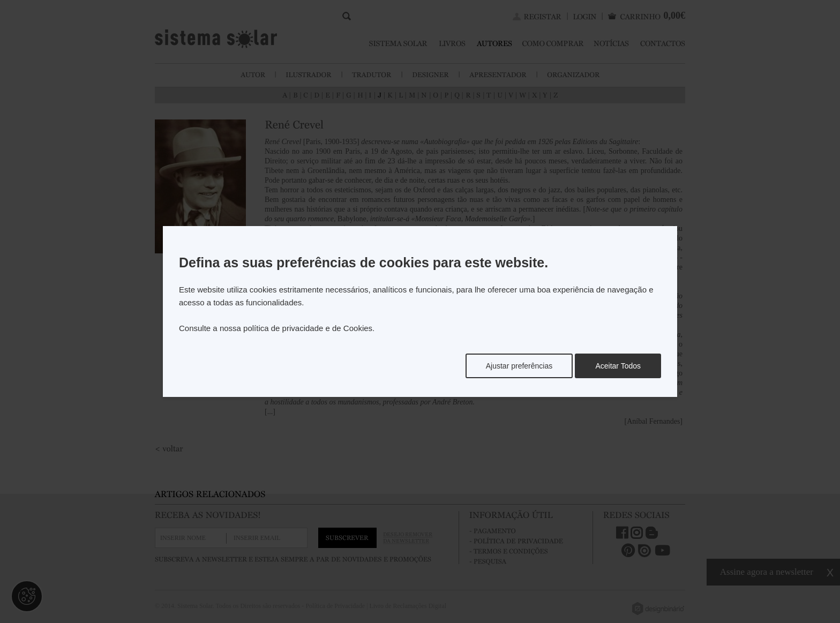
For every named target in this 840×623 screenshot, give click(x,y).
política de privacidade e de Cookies (308, 328)
